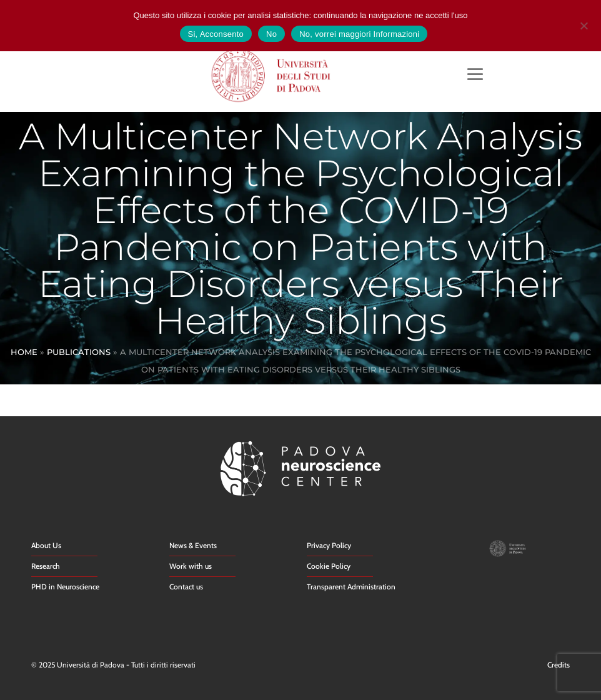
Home (24, 352)
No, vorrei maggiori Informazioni (359, 34)
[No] (584, 24)
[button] (475, 75)
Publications (79, 352)
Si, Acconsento (216, 34)
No (271, 34)
